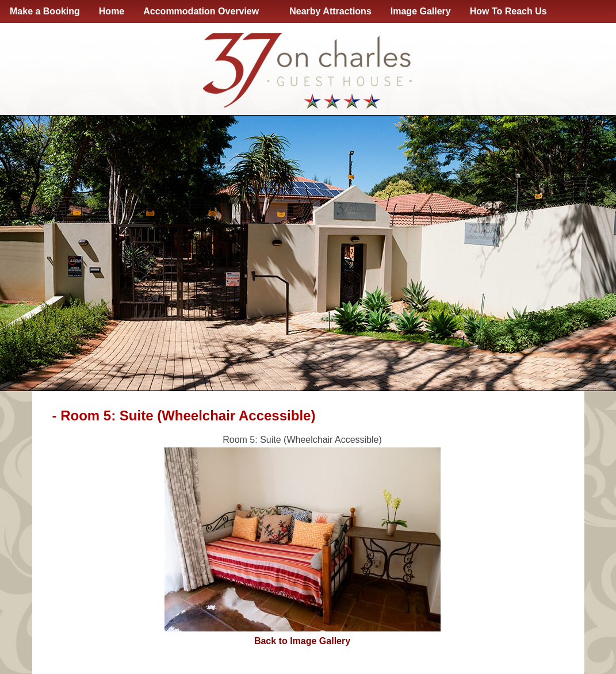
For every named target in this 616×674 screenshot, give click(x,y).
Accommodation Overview (203, 12)
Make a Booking (45, 11)
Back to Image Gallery (302, 641)
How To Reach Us (508, 11)
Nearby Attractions (330, 11)
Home (112, 11)
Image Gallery (421, 11)
